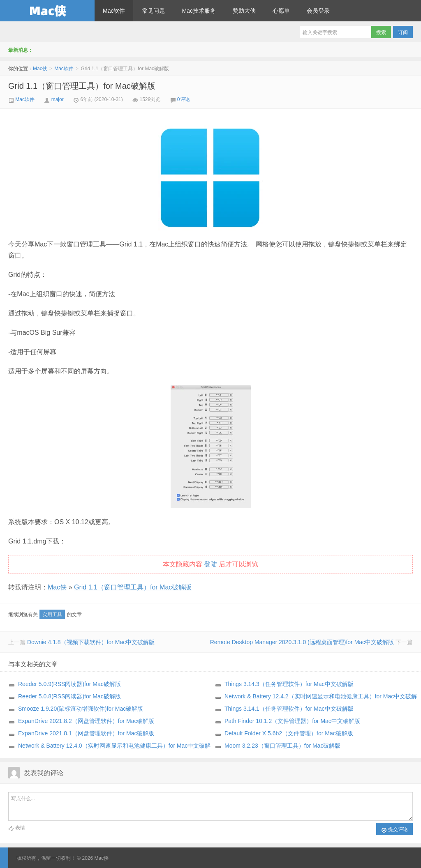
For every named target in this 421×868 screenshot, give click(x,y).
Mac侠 (47, 11)
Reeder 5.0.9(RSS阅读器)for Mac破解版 (69, 684)
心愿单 (281, 11)
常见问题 (153, 11)
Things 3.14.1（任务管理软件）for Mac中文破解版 (289, 709)
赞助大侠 (244, 11)
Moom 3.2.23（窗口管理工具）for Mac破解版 (282, 746)
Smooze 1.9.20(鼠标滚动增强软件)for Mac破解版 (81, 709)
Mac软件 (114, 11)
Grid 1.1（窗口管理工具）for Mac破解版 (82, 86)
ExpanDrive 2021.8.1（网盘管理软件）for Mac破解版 (86, 733)
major (58, 99)
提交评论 (394, 830)
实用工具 (52, 615)
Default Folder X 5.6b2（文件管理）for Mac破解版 (289, 733)
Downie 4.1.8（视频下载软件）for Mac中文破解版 (91, 642)
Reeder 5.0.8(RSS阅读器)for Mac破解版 (69, 696)
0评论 (184, 99)
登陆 (210, 564)
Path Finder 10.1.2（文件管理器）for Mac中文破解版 (292, 721)
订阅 (403, 32)
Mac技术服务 (199, 11)
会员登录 (318, 11)
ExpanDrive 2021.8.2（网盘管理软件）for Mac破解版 (86, 721)
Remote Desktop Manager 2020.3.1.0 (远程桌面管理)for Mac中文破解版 (302, 642)
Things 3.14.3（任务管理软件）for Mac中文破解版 (289, 684)
